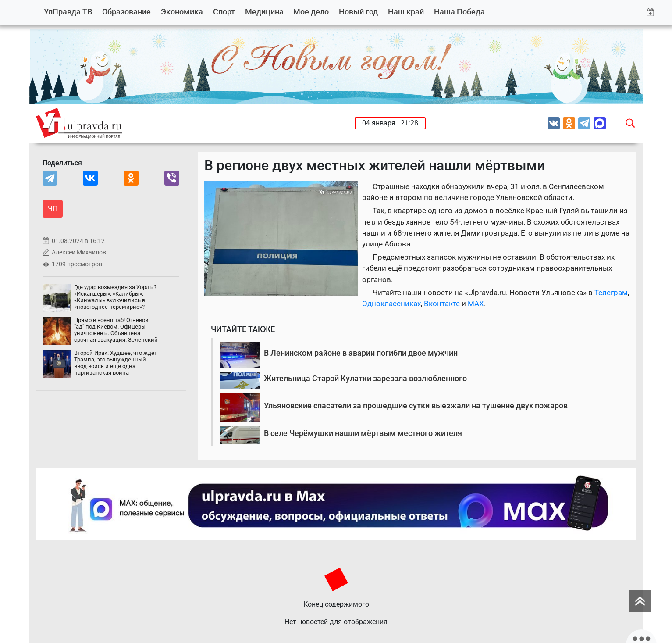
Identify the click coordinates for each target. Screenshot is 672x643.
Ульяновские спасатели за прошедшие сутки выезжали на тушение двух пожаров (416, 405)
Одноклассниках (391, 304)
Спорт (224, 12)
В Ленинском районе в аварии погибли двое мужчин (361, 353)
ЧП (53, 209)
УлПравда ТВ (68, 12)
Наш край (406, 12)
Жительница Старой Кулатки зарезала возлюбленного (365, 378)
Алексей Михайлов (79, 252)
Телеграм (611, 293)
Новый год (358, 12)
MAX (476, 304)
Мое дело (311, 12)
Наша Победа (459, 12)
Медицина (264, 12)
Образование (126, 12)
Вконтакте (442, 304)
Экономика (182, 12)
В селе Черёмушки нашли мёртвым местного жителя (363, 433)
